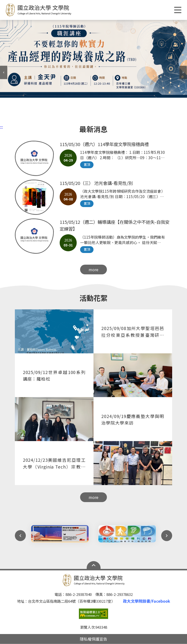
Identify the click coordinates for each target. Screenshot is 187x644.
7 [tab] (115, 116)
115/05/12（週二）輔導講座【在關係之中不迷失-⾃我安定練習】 (115, 225)
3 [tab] (86, 116)
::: (1, 127)
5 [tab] (101, 116)
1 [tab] (72, 116)
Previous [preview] (4, 73)
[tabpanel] (93, 59)
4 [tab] (93, 116)
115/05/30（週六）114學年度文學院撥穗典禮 (104, 144)
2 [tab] (79, 116)
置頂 (87, 164)
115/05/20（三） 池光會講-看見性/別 (96, 183)
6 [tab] (108, 116)
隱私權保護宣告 (93, 639)
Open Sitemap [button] (94, 565)
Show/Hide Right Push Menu (178, 10)
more (93, 270)
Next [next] (183, 73)
